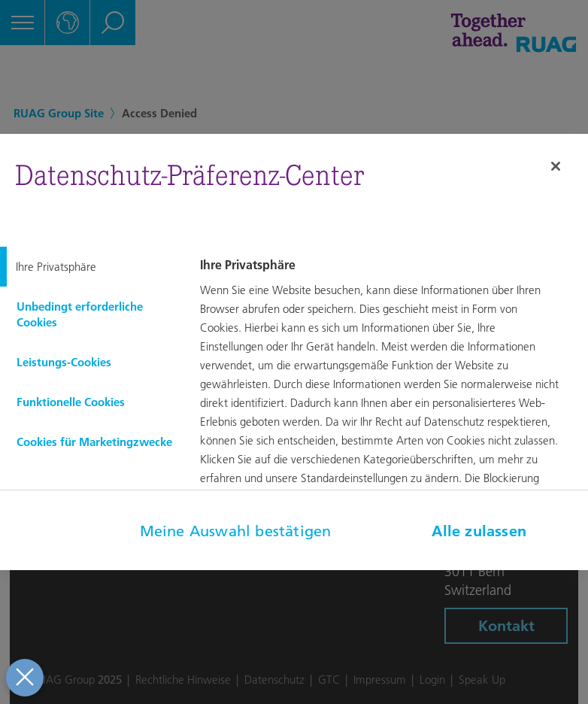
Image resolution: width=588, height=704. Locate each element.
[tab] (90, 267)
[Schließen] (556, 166)
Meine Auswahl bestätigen (236, 531)
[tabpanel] (392, 410)
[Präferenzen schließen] (23, 678)
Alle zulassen (479, 531)
